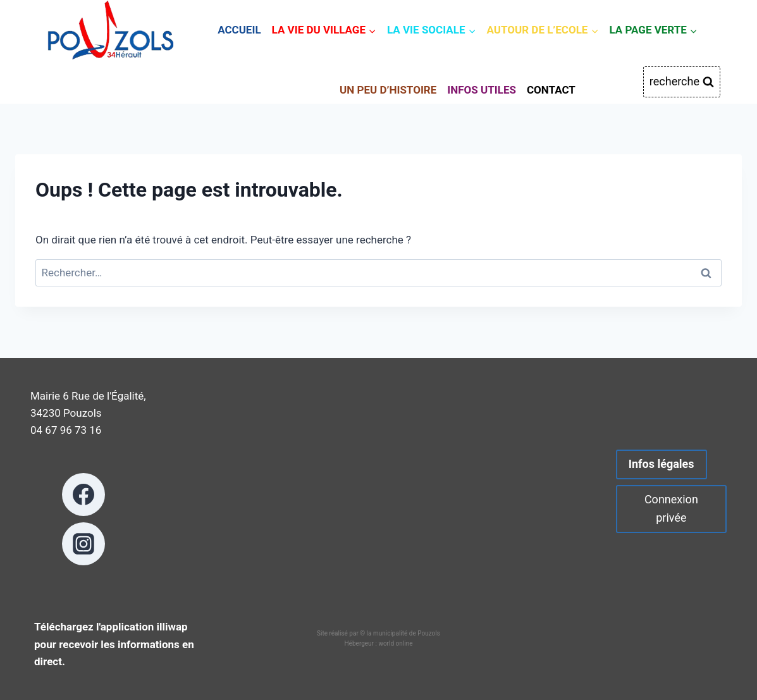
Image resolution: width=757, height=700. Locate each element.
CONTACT (551, 90)
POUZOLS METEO (378, 497)
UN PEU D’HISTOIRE (388, 90)
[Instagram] (83, 544)
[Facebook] (83, 494)
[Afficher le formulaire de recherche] (682, 82)
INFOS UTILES (482, 90)
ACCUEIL (239, 30)
